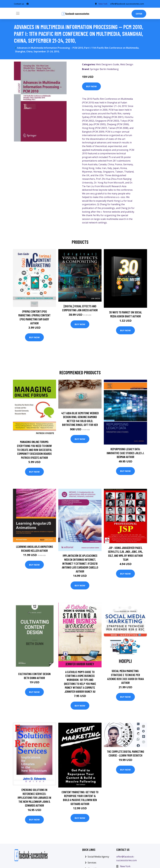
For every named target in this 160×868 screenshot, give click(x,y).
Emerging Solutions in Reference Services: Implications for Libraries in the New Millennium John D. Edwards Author (34, 798)
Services (92, 863)
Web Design (127, 64)
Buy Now (91, 86)
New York (103, 4)
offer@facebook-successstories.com (127, 4)
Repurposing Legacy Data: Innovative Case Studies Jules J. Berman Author (125, 453)
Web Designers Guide (108, 64)
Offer (139, 14)
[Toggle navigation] (18, 13)
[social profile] (28, 4)
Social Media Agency (98, 857)
